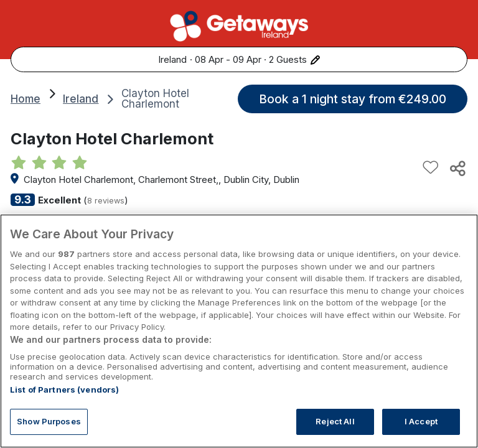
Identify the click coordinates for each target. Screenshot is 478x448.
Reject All (335, 421)
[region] (239, 331)
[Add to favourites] (431, 168)
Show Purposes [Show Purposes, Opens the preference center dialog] (49, 421)
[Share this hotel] (457, 168)
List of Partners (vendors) (64, 390)
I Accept (421, 421)
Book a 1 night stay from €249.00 (353, 99)
